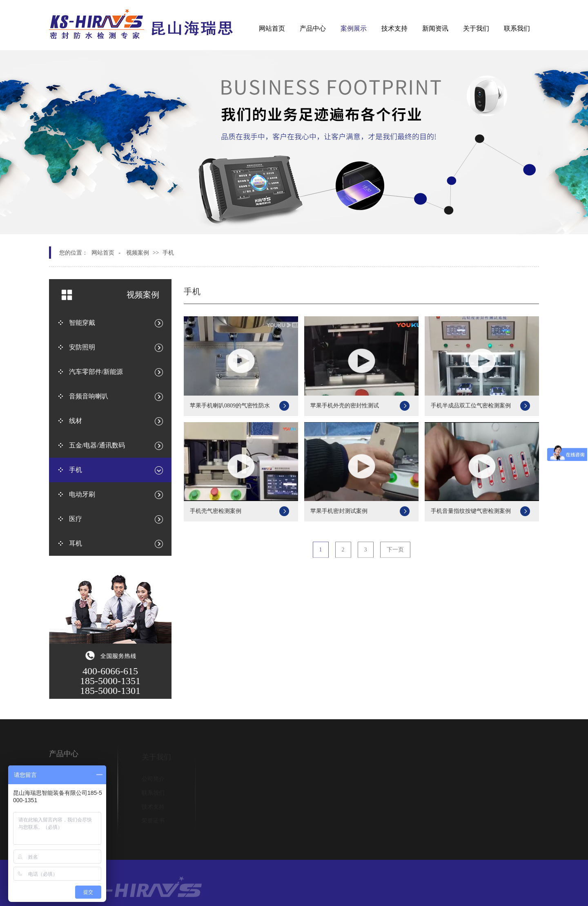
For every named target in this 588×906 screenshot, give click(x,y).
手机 (168, 253)
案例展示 (354, 28)
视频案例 (138, 253)
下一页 (395, 553)
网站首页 (272, 28)
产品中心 (313, 28)
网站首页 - (106, 253)
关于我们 (476, 28)
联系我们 (517, 28)
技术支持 (394, 28)
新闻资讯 (435, 28)
